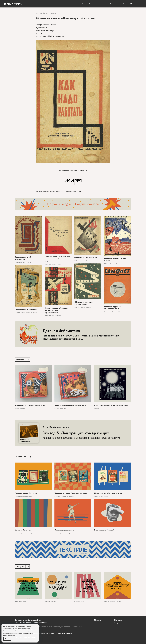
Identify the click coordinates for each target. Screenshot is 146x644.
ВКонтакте (118, 620)
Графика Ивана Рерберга (26, 494)
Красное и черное (72, 191)
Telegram (118, 623)
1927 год (39, 13)
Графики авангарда (27, 497)
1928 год (28, 263)
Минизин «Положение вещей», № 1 (70, 406)
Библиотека (115, 4)
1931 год (47, 264)
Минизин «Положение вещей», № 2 (31, 406)
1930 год (47, 316)
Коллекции (94, 4)
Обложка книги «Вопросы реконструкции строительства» (56, 311)
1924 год (77, 261)
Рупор (125, 4)
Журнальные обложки (110, 312)
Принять (7, 639)
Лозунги (24, 602)
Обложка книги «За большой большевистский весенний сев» (57, 259)
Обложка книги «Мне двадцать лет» (84, 303)
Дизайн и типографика (67, 497)
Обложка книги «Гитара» (26, 310)
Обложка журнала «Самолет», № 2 (112, 308)
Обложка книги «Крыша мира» (115, 260)
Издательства (104, 497)
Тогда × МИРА (13, 4)
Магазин (134, 4)
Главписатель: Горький (104, 531)
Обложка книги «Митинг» (86, 258)
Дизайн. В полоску (23, 531)
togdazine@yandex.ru (33, 620)
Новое (84, 4)
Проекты (104, 4)
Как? (82, 191)
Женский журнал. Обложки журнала (71, 494)
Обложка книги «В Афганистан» (23, 259)
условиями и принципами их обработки (14, 632)
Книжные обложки (49, 13)
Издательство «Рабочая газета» (108, 494)
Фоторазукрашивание (64, 531)
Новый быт (24, 313)
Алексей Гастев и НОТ (57, 191)
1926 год (107, 602)
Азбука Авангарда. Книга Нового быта (111, 406)
